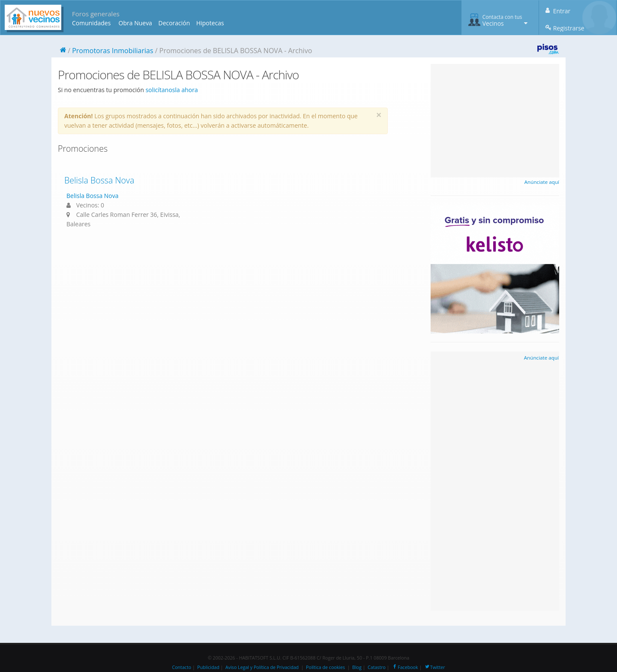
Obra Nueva (135, 23)
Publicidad (208, 667)
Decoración (174, 23)
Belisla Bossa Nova (99, 180)
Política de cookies (325, 667)
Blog (357, 667)
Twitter (435, 667)
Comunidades (91, 23)
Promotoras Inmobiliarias (112, 51)
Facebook (405, 667)
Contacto (181, 667)
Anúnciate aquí (542, 182)
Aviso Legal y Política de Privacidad (262, 667)
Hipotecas (210, 23)
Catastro (377, 667)
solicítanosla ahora (172, 90)
